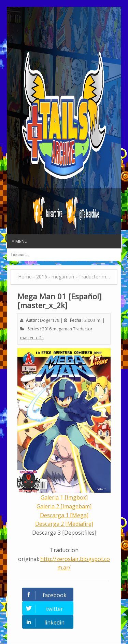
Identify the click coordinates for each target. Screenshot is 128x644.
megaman (62, 329)
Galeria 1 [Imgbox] (64, 497)
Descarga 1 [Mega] (64, 515)
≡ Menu (20, 241)
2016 (47, 329)
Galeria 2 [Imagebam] (64, 506)
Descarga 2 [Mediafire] (64, 524)
